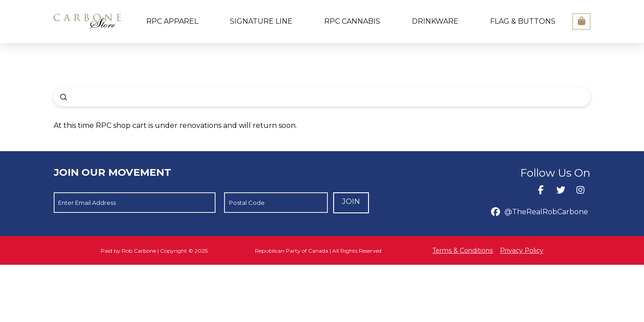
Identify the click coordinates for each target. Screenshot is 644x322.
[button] (581, 21)
